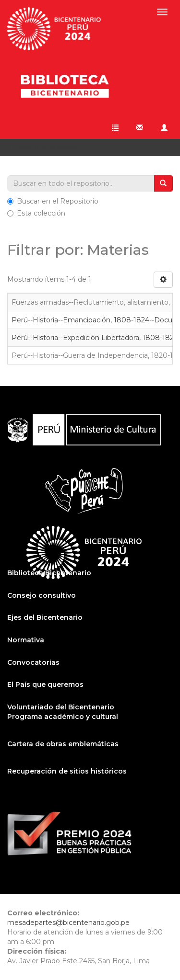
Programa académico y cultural (63, 717)
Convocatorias (33, 662)
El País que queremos (45, 684)
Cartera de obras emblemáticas (63, 744)
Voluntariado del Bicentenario (61, 707)
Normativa (26, 640)
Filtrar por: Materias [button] (49, 148)
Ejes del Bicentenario (45, 617)
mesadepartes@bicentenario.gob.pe (68, 923)
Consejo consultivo (42, 595)
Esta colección (36, 213)
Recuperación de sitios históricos (67, 771)
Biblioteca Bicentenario (49, 573)
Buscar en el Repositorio (53, 201)
